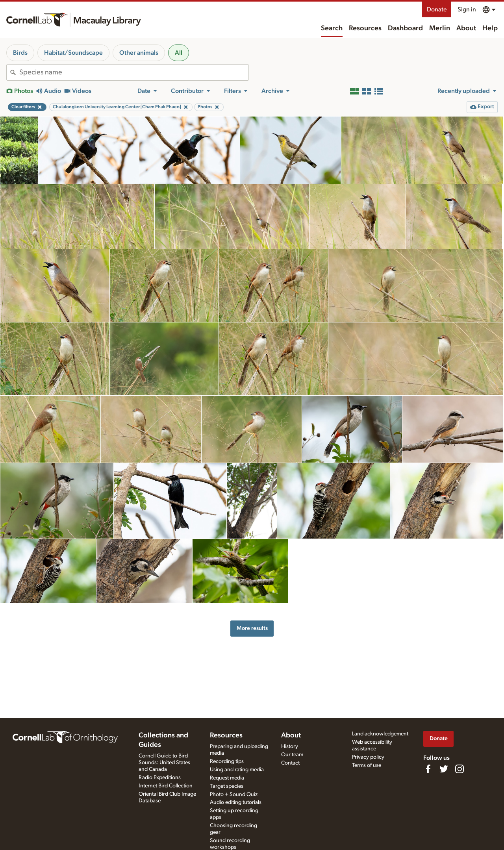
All (179, 53)
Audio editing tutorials (236, 802)
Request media (227, 778)
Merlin (440, 28)
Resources (365, 28)
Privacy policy (368, 757)
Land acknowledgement (380, 734)
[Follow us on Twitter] (444, 769)
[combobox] (134, 72)
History (290, 746)
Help (490, 28)
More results (252, 628)
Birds (20, 53)
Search (332, 28)
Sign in (467, 9)
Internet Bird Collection (166, 786)
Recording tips (227, 761)
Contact (290, 763)
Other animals (139, 53)
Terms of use (367, 765)
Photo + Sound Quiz (234, 794)
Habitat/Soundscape (73, 53)
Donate (437, 9)
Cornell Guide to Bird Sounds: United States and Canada (164, 763)
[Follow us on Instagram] (460, 769)
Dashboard (405, 28)
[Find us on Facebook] (428, 769)
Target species (227, 786)
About (466, 28)
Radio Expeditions (160, 778)
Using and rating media (237, 770)
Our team (292, 755)
